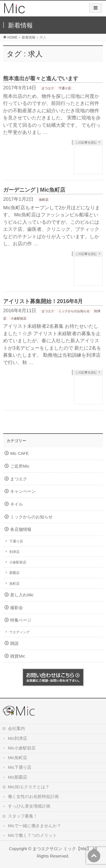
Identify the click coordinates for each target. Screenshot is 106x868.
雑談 (14, 643)
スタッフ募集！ (23, 816)
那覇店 (14, 573)
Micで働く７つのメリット (32, 835)
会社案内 (16, 728)
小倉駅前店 (19, 318)
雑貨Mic (18, 656)
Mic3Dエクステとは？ (29, 787)
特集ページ (21, 620)
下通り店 (65, 88)
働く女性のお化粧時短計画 (33, 797)
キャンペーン (23, 491)
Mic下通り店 (20, 767)
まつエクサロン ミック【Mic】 (62, 849)
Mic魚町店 (18, 758)
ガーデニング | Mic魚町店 (34, 190)
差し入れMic (22, 595)
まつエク (48, 88)
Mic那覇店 (18, 777)
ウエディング (20, 632)
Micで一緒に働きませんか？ (34, 826)
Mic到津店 (18, 738)
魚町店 (44, 200)
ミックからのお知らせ (74, 311)
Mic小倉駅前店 (22, 748)
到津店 (14, 552)
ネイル (17, 504)
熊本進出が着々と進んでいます (41, 78)
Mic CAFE (19, 453)
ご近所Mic (20, 466)
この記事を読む (86, 142)
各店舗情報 (21, 529)
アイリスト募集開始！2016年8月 (43, 301)
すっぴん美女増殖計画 (29, 806)
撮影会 (17, 608)
